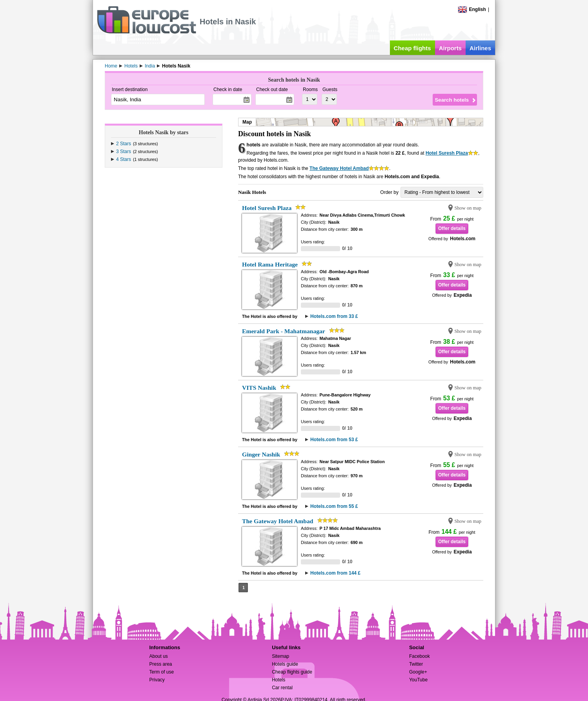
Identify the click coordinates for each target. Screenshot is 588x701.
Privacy (157, 680)
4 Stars (124, 159)
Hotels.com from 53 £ (334, 440)
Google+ (418, 672)
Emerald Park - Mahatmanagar (284, 331)
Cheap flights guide (292, 672)
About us (158, 656)
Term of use (161, 672)
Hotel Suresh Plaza (447, 153)
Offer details (452, 228)
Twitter (416, 664)
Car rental (282, 688)
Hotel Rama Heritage (270, 264)
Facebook (420, 656)
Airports (450, 48)
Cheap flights (412, 48)
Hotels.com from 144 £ (335, 573)
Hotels (279, 680)
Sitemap (280, 656)
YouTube (418, 680)
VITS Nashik (259, 388)
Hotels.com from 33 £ (334, 316)
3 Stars (124, 152)
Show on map (468, 208)
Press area (160, 664)
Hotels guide (285, 664)
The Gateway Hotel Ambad (339, 168)
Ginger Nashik (261, 454)
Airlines (480, 48)
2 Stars (124, 144)
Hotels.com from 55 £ (334, 506)
